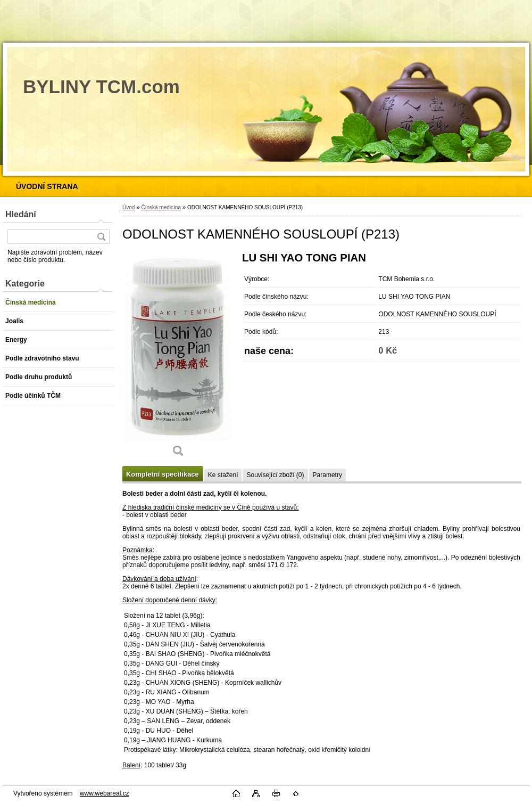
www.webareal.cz (105, 793)
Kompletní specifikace (163, 474)
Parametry (327, 475)
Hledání (21, 214)
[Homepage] (47, 186)
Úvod (128, 207)
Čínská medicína (161, 207)
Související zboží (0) (275, 475)
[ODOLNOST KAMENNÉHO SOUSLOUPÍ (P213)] (178, 358)
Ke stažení (223, 475)
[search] (101, 237)
